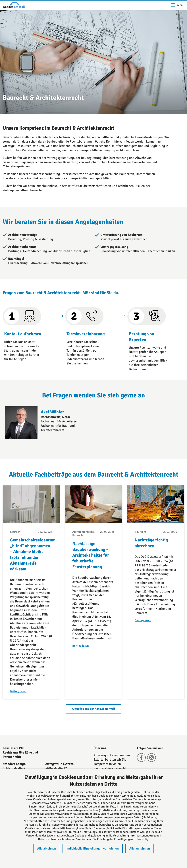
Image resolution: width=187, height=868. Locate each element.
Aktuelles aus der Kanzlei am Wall (93, 709)
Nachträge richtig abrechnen (151, 543)
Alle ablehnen (47, 849)
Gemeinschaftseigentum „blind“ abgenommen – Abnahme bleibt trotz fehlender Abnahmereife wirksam (33, 554)
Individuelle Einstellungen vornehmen (93, 849)
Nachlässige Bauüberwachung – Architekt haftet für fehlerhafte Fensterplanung (91, 555)
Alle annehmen (140, 849)
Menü (178, 5)
